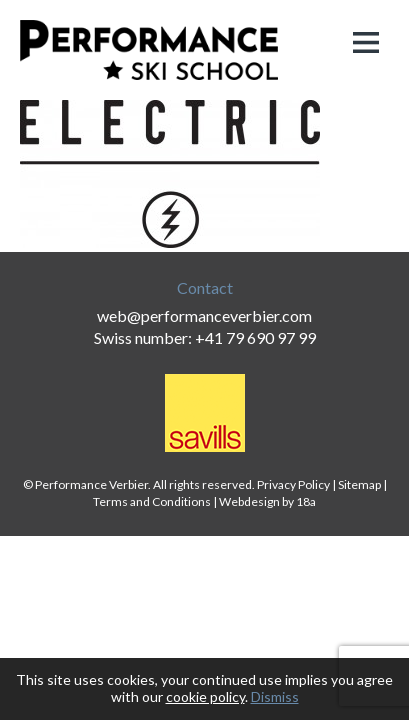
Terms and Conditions (152, 501)
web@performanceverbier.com (204, 315)
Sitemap (359, 484)
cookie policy (205, 696)
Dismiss (275, 696)
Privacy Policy (293, 484)
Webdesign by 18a (267, 501)
